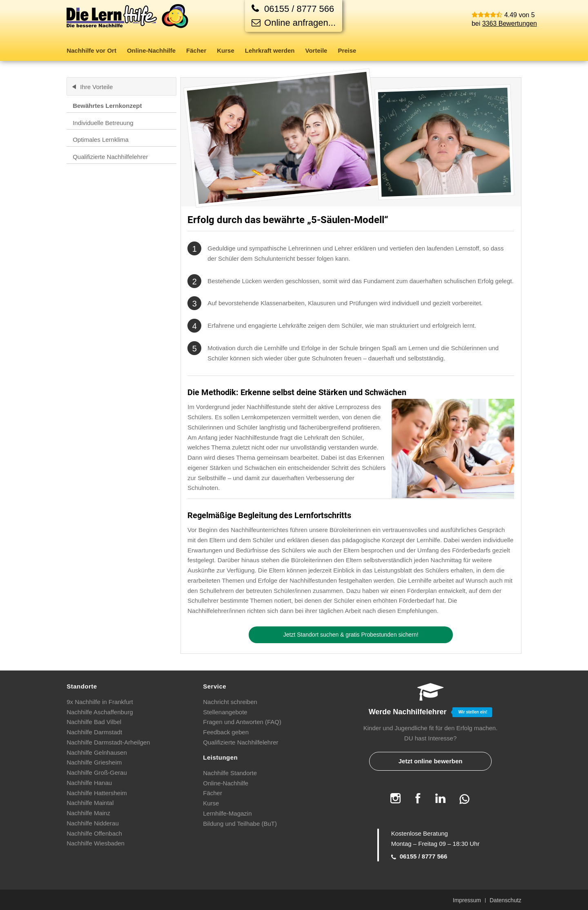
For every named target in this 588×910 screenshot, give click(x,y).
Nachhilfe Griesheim (94, 762)
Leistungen (220, 757)
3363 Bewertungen (510, 23)
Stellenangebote (225, 712)
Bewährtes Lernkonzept (107, 106)
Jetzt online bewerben (431, 761)
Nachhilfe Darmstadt (94, 732)
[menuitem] (94, 51)
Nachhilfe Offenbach (94, 833)
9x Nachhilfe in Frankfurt (100, 702)
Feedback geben (226, 732)
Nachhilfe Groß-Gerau (97, 772)
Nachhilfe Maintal (90, 803)
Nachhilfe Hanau (89, 783)
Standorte (82, 686)
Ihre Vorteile (96, 87)
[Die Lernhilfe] (128, 22)
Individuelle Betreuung (103, 123)
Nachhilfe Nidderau (93, 823)
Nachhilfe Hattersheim (97, 793)
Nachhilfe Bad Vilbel (94, 722)
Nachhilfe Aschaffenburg (100, 712)
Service (215, 686)
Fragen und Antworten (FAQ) (242, 722)
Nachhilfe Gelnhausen (97, 752)
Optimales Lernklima (101, 140)
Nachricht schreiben (230, 702)
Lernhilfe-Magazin (227, 813)
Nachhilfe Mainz (88, 813)
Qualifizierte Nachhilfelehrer (110, 157)
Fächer (213, 793)
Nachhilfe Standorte (230, 773)
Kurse (211, 803)
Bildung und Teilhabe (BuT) (240, 824)
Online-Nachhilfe (226, 783)
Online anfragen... (294, 23)
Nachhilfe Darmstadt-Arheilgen (108, 742)
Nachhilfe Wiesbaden (96, 843)
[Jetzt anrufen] (294, 9)
